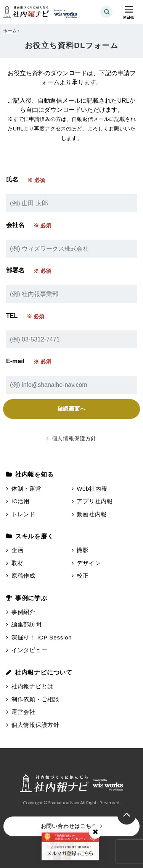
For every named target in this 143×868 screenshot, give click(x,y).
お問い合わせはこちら (72, 826)
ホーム (10, 31)
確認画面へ (72, 409)
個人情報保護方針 (71, 438)
